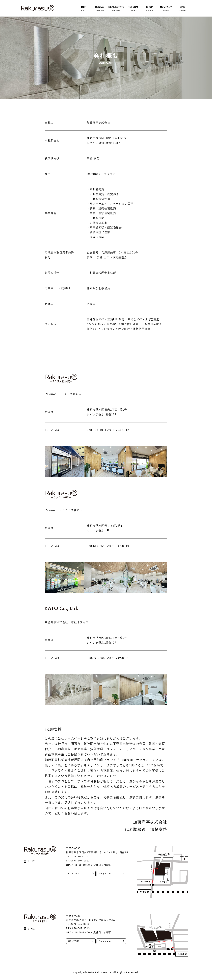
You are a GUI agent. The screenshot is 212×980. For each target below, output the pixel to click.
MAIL (183, 9)
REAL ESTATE (116, 9)
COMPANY (166, 9)
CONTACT (74, 874)
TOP (83, 9)
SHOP (149, 9)
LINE (31, 861)
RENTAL (100, 9)
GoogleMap (105, 874)
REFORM (133, 9)
